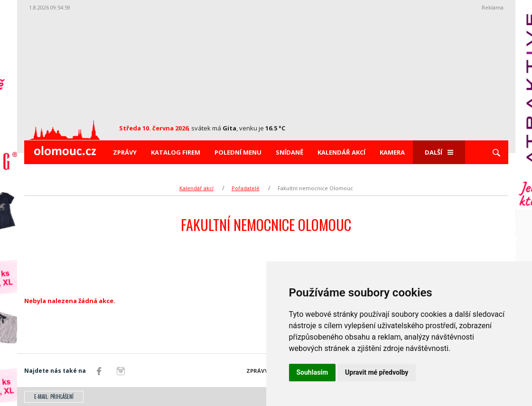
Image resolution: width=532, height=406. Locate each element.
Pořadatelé (246, 188)
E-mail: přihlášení (54, 397)
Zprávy (125, 152)
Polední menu (238, 152)
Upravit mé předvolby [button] (377, 372)
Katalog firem (176, 152)
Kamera (392, 152)
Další (439, 152)
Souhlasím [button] (313, 372)
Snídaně (289, 152)
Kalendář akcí (341, 152)
